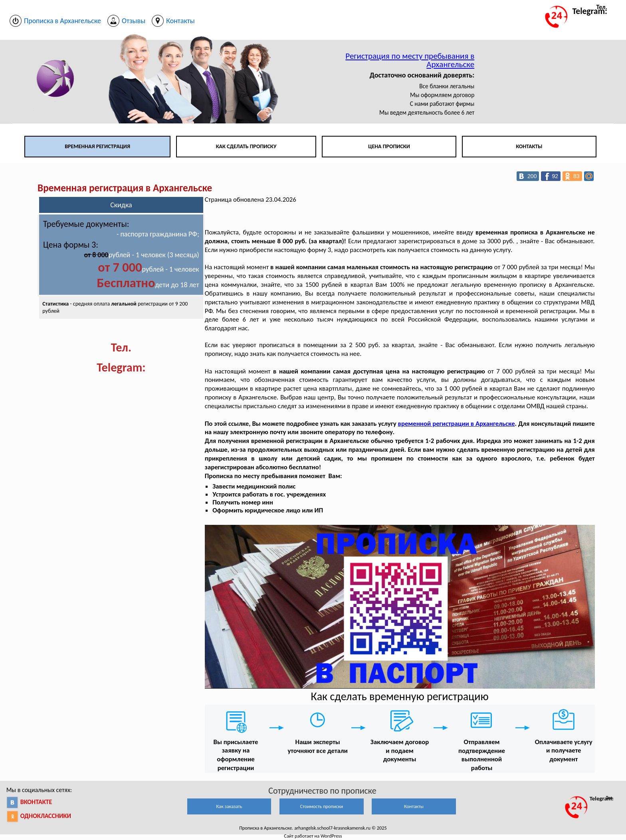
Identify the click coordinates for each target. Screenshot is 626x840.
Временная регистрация (97, 146)
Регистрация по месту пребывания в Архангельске (410, 60)
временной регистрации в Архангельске (457, 424)
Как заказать (229, 806)
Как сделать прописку (246, 146)
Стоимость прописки (321, 806)
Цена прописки (389, 146)
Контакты (529, 146)
